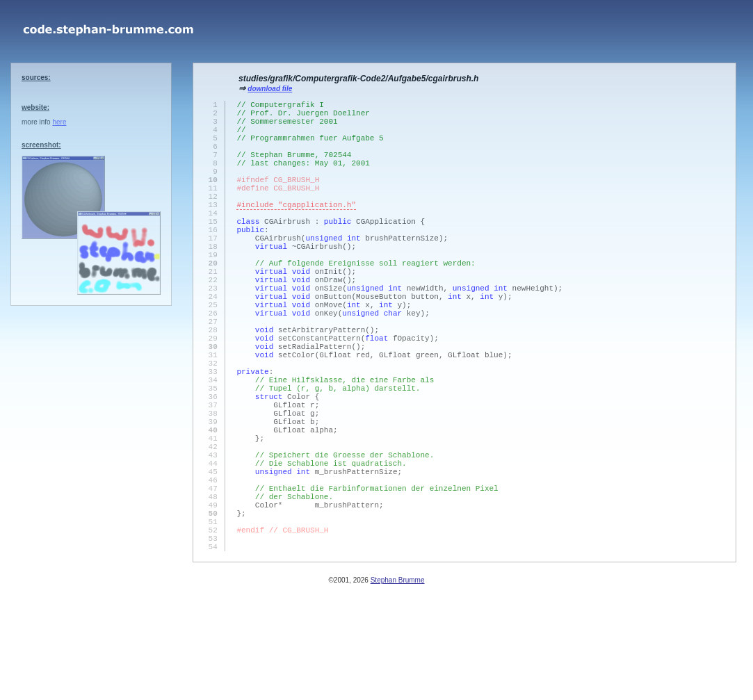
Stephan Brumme (398, 693)
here (59, 122)
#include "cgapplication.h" (296, 231)
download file (270, 89)
